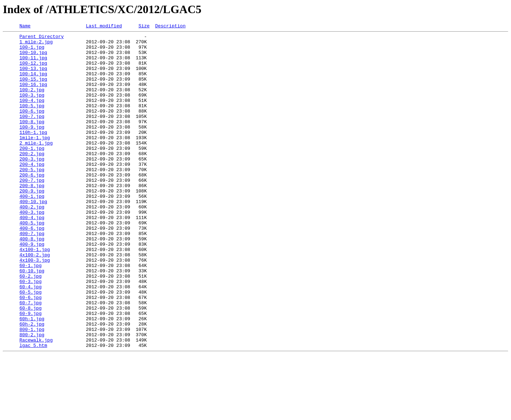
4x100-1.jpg (35, 294)
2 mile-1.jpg (36, 166)
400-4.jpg (32, 256)
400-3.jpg (32, 249)
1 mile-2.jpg (36, 45)
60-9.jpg (31, 371)
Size (144, 27)
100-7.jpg (32, 134)
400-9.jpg (32, 288)
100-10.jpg (33, 58)
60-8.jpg (31, 364)
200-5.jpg (32, 198)
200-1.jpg (32, 173)
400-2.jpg (32, 243)
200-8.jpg (32, 217)
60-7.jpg (31, 358)
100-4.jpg (32, 115)
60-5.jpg (31, 345)
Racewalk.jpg (36, 403)
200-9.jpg (32, 224)
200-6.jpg (32, 204)
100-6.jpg (32, 128)
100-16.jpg (33, 96)
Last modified (104, 27)
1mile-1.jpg (35, 160)
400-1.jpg (32, 230)
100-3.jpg (32, 109)
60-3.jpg (31, 332)
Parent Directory (42, 38)
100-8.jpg (32, 141)
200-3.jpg (32, 185)
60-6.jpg (31, 351)
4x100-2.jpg (35, 300)
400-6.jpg (32, 268)
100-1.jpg (32, 51)
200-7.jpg (32, 211)
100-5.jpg (32, 121)
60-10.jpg (32, 320)
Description (170, 27)
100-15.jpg (33, 89)
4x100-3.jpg (35, 307)
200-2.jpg (32, 179)
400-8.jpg (32, 281)
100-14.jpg (33, 83)
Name (25, 27)
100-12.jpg (33, 70)
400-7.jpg (32, 275)
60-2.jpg (31, 326)
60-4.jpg (31, 339)
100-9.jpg (32, 147)
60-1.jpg (31, 313)
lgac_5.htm (33, 409)
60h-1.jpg (32, 377)
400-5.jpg (32, 262)
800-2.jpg (32, 396)
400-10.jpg (33, 236)
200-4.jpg (32, 192)
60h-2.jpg (32, 383)
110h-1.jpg (33, 153)
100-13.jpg (33, 77)
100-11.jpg (33, 64)
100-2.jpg (32, 102)
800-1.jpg (32, 390)
